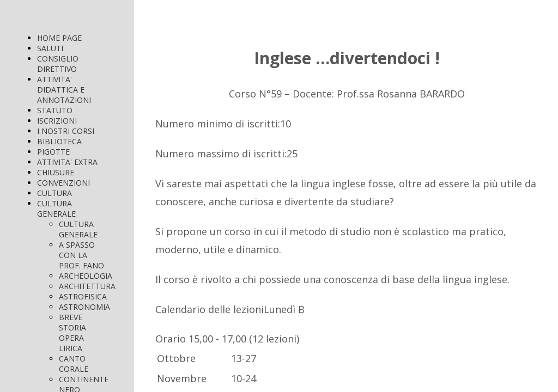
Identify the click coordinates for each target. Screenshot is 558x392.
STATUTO (55, 110)
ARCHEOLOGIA (86, 276)
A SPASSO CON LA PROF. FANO (81, 255)
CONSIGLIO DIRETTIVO (58, 64)
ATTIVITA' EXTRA (67, 162)
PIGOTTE (53, 152)
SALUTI (50, 48)
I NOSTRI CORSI (66, 131)
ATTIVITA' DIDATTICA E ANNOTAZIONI (64, 90)
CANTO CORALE (74, 364)
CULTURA (54, 193)
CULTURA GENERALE (56, 209)
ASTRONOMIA (84, 307)
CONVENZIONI (63, 183)
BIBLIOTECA (59, 141)
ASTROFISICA (83, 296)
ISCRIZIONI (57, 121)
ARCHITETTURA (87, 286)
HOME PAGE (59, 38)
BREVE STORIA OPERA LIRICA (72, 333)
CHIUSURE (56, 172)
